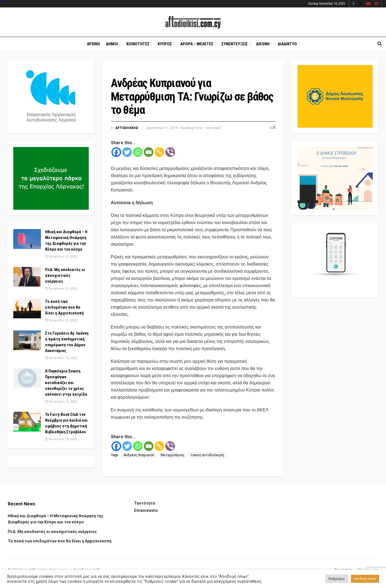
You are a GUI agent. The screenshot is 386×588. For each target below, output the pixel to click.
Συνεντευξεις (235, 44)
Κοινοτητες (138, 44)
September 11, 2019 (162, 128)
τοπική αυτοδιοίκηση (207, 455)
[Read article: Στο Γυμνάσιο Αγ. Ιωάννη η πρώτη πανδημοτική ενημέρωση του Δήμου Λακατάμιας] (27, 340)
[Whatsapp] (138, 152)
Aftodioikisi (127, 128)
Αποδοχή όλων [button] (365, 579)
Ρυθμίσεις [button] (337, 579)
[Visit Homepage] (193, 22)
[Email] (149, 152)
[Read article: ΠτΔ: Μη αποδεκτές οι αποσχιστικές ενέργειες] (27, 277)
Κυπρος (165, 44)
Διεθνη (263, 44)
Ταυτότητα (145, 503)
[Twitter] (127, 152)
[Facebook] (116, 152)
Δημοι (112, 44)
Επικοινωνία (146, 510)
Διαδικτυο (287, 44)
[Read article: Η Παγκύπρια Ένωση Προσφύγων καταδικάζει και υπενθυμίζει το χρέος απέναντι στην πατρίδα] (27, 378)
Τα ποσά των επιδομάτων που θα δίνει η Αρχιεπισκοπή (64, 307)
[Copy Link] (159, 152)
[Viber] (170, 152)
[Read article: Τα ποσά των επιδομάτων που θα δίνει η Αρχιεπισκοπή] (27, 309)
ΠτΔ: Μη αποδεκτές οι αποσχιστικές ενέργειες (65, 275)
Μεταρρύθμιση (172, 455)
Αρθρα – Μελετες (197, 44)
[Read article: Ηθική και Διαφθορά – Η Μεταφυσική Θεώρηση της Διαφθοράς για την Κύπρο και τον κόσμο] (27, 239)
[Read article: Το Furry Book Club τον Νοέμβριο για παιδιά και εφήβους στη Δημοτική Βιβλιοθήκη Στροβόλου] (27, 422)
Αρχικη (93, 44)
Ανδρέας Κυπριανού (139, 455)
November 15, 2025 (61, 257)
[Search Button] (380, 44)
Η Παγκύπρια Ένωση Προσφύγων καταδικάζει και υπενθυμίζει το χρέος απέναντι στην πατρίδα (66, 383)
